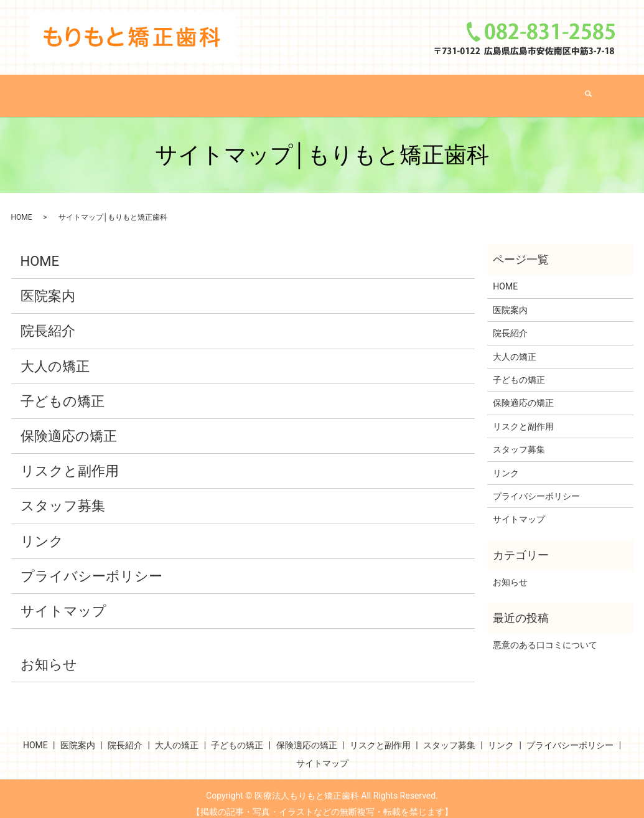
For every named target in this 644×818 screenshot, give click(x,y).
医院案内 (163, 90)
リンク (42, 531)
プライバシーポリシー (91, 566)
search (591, 91)
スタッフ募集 (63, 496)
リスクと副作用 (530, 90)
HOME (111, 90)
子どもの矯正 (355, 90)
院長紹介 (219, 90)
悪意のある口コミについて (545, 634)
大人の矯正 (282, 90)
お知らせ (49, 654)
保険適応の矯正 (440, 90)
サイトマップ (63, 600)
